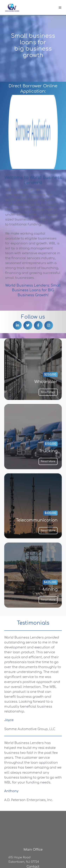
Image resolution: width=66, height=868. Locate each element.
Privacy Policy (12, 853)
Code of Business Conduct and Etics (28, 858)
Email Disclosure (35, 853)
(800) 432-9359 (33, 794)
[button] (60, 8)
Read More (48, 327)
